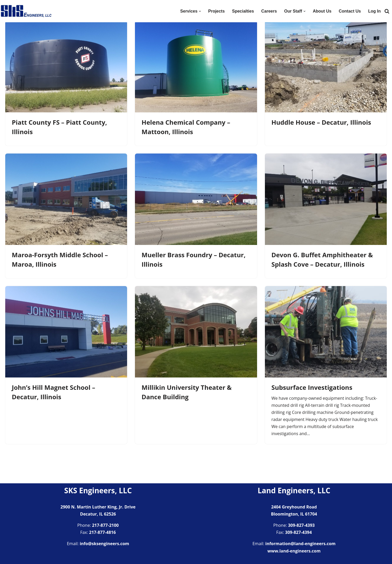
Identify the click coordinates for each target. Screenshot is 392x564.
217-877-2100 (105, 525)
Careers (269, 11)
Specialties (243, 11)
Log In (374, 11)
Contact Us (350, 11)
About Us (322, 11)
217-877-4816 (102, 533)
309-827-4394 (298, 533)
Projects (216, 11)
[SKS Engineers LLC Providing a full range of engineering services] (26, 11)
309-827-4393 (301, 525)
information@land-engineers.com (301, 544)
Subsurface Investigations (312, 387)
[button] (200, 11)
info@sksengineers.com (104, 544)
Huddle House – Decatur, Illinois (321, 122)
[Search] (387, 11)
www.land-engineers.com (294, 551)
